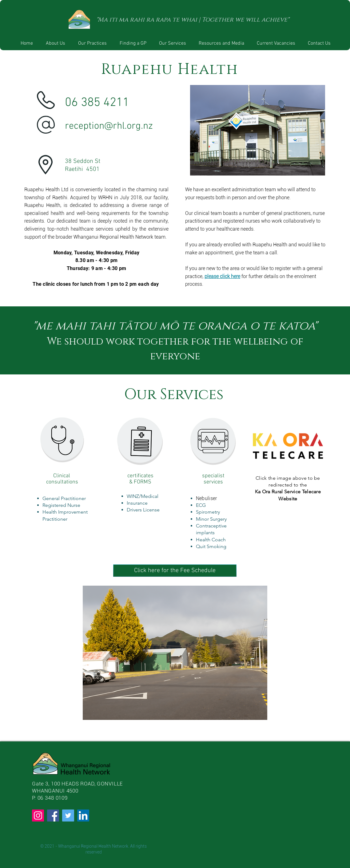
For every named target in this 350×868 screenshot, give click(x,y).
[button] (92, 43)
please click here (222, 276)
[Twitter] (68, 816)
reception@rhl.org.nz (109, 126)
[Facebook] (53, 816)
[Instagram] (38, 816)
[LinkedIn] (83, 816)
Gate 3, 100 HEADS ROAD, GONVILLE (77, 784)
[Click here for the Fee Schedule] (175, 571)
